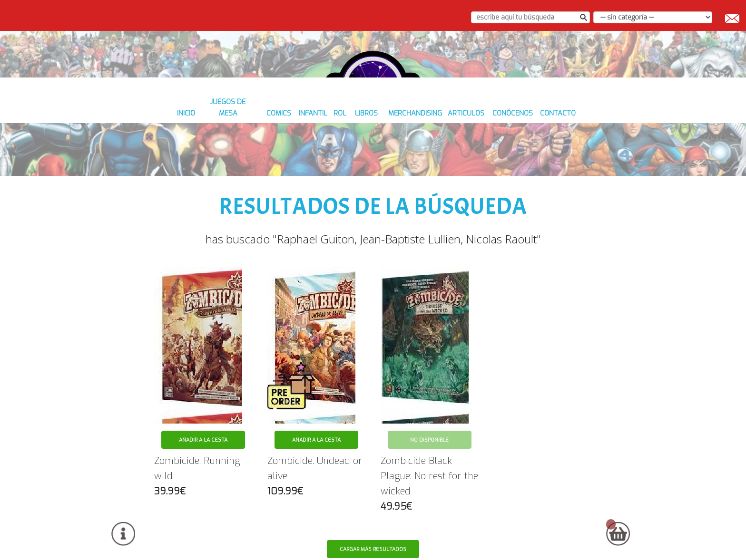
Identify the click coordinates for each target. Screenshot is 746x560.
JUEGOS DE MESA (209, 152)
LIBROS (366, 152)
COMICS (263, 152)
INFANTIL (302, 152)
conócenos (527, 152)
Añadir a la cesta (203, 428)
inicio (159, 152)
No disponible (429, 428)
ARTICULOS (476, 152)
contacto (579, 152)
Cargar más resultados (373, 537)
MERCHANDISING (417, 152)
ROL (335, 152)
